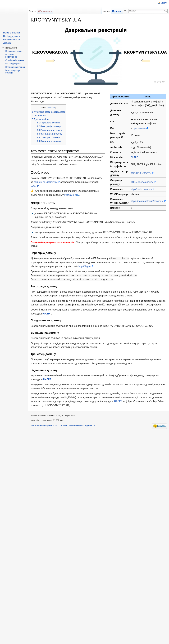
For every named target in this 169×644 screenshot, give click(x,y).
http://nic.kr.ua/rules (141, 189)
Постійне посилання (15, 67)
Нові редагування (12, 36)
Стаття (32, 11)
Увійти (164, 3)
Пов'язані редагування (11, 56)
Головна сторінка (12, 33)
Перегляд (117, 11)
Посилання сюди (13, 51)
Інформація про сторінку (13, 72)
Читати (106, 11)
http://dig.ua (85, 266)
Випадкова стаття (12, 40)
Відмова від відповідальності (82, 425)
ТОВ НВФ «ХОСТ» (141, 173)
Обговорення (45, 11)
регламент (140, 128)
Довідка (7, 43)
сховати (51, 108)
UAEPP (35, 186)
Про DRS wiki (61, 425)
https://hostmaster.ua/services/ (147, 201)
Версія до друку (13, 64)
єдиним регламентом (46, 182)
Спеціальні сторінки (15, 60)
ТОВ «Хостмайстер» (142, 182)
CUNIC (134, 157)
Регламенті (71, 195)
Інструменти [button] (11, 48)
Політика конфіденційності (42, 425)
